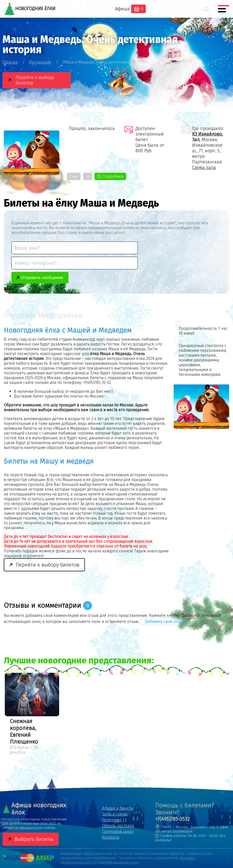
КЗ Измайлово (207, 134)
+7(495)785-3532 (172, 819)
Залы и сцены (115, 814)
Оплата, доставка (118, 826)
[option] (32, 714)
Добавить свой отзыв (165, 622)
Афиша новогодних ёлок (34, 809)
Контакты (111, 837)
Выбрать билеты (34, 839)
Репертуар (112, 820)
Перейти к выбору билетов (35, 80)
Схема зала (204, 167)
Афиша (122, 9)
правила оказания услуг (119, 862)
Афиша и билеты (118, 808)
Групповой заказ (118, 831)
